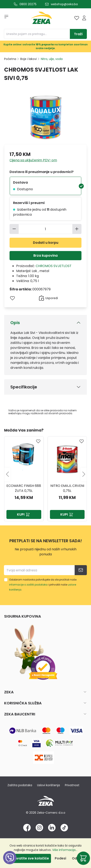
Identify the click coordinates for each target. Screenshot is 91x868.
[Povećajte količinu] (77, 229)
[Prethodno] (7, 474)
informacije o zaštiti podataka (28, 585)
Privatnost (72, 785)
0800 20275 (28, 4)
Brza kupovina (45, 256)
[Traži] (78, 34)
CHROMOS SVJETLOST (54, 266)
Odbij (76, 858)
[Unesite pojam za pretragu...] (37, 34)
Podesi (60, 858)
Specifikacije (24, 387)
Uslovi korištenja (49, 785)
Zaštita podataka (20, 785)
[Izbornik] (5, 18)
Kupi (24, 514)
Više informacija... (65, 850)
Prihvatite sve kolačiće (30, 858)
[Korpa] (83, 858)
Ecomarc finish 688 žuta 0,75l (24, 488)
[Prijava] (84, 18)
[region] (45, 474)
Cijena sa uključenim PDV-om (33, 160)
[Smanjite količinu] (14, 229)
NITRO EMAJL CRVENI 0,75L (67, 488)
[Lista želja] (77, 18)
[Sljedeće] (84, 474)
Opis (15, 323)
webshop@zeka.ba (64, 4)
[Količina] (46, 229)
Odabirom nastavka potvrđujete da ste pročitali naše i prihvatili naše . (43, 585)
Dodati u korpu (46, 243)
